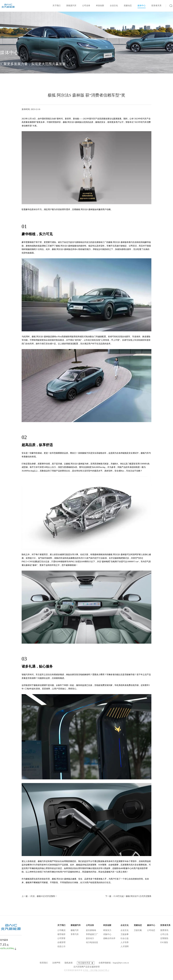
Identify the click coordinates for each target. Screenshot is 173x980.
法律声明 (56, 963)
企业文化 (114, 6)
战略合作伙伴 (109, 938)
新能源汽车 (71, 6)
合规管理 (61, 942)
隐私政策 (69, 963)
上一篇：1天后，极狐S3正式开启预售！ (39, 896)
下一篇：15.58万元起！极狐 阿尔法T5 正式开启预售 (128, 896)
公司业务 (86, 6)
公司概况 (61, 930)
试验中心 (107, 934)
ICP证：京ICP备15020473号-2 (96, 970)
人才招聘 (125, 946)
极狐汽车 (75, 930)
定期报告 (164, 938)
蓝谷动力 (90, 938)
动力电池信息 (92, 942)
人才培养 (125, 942)
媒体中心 (142, 6)
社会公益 (125, 938)
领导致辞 (61, 934)
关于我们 (57, 6)
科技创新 (100, 6)
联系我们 (44, 963)
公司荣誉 (61, 938)
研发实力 (107, 930)
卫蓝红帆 (138, 930)
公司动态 (151, 930)
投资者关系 (156, 6)
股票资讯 (164, 930)
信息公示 (61, 946)
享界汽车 (75, 934)
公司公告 (164, 934)
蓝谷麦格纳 (91, 930)
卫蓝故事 (125, 934)
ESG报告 (164, 942)
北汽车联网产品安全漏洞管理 (86, 967)
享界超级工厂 (92, 934)
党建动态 (128, 6)
